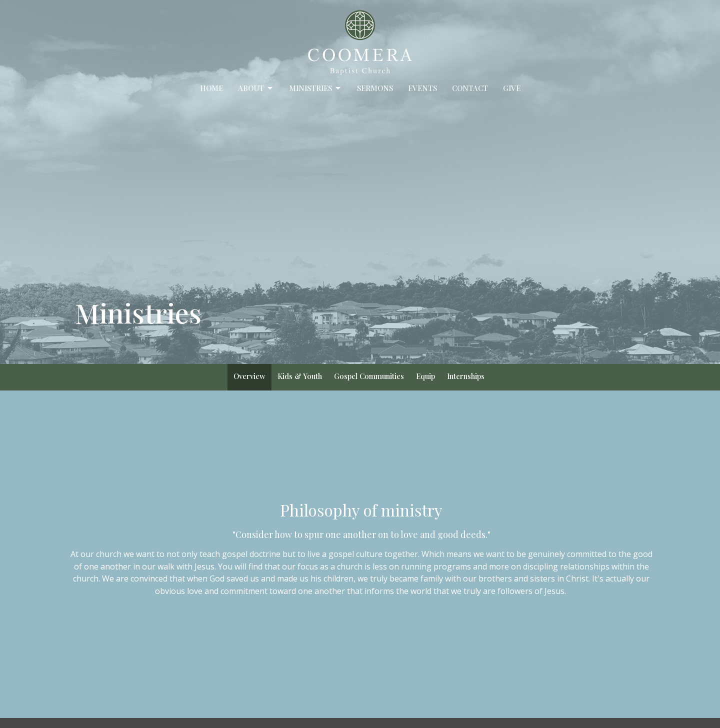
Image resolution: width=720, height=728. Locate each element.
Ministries (315, 88)
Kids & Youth (300, 376)
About (256, 88)
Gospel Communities (369, 376)
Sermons (375, 88)
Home (211, 88)
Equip (425, 376)
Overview (249, 376)
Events (422, 88)
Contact (470, 88)
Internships (466, 376)
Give (512, 88)
